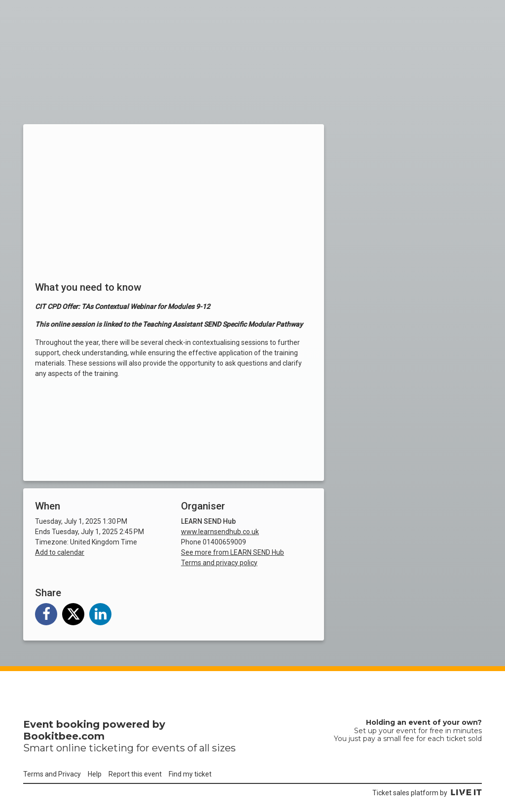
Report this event (135, 774)
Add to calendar (60, 552)
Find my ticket (190, 774)
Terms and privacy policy (219, 563)
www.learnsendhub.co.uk (220, 532)
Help (95, 774)
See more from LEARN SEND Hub (233, 552)
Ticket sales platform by (427, 793)
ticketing (111, 748)
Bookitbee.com (64, 736)
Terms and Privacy (52, 774)
